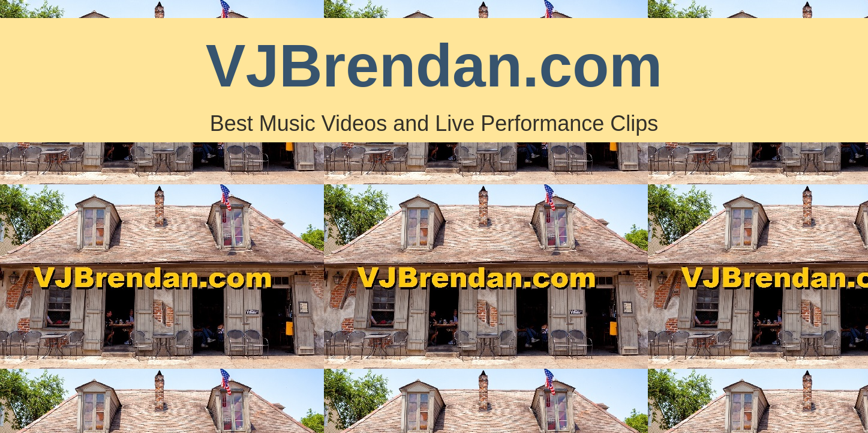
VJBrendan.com (434, 65)
